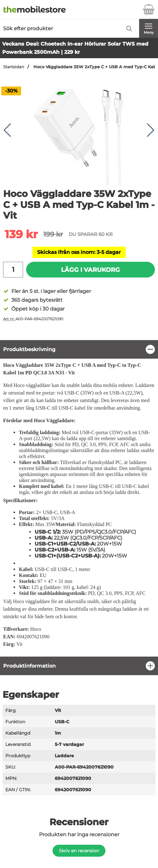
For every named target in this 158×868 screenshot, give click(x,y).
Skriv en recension (79, 851)
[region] (79, 349)
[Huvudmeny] (149, 28)
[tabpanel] (79, 498)
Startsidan (14, 67)
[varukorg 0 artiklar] (149, 9)
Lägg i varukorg (90, 270)
